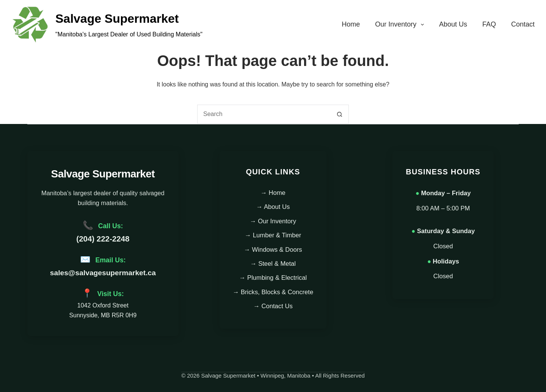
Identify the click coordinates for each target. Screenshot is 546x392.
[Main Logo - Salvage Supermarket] (30, 25)
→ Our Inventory (273, 221)
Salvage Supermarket (117, 19)
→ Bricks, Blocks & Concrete (273, 292)
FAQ (489, 24)
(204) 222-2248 (103, 239)
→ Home (273, 193)
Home (351, 24)
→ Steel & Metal (273, 264)
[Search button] (339, 114)
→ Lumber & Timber (273, 235)
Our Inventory (401, 25)
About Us (453, 24)
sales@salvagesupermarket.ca (103, 273)
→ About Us (273, 207)
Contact (523, 24)
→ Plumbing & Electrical (273, 278)
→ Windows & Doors (273, 250)
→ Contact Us (273, 306)
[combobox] (264, 114)
